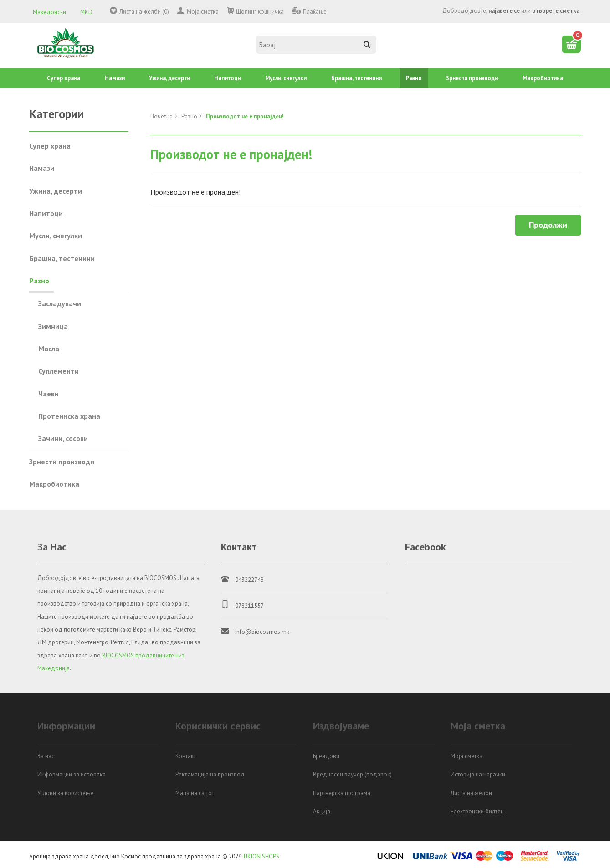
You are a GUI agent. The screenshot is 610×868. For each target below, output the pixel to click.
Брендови (326, 756)
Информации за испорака (72, 774)
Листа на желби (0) (144, 12)
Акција (322, 811)
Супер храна (64, 78)
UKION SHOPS (261, 856)
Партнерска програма (342, 793)
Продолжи (548, 225)
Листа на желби (471, 793)
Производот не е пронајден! (245, 116)
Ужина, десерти (169, 78)
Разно (414, 78)
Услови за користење (65, 793)
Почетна (161, 116)
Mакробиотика (543, 78)
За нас (46, 756)
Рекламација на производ (210, 774)
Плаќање (315, 12)
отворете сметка (556, 11)
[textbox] (316, 45)
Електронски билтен (477, 811)
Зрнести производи (472, 78)
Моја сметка (203, 12)
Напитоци (228, 78)
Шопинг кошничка (260, 12)
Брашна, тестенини (356, 78)
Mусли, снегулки (286, 78)
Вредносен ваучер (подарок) (352, 774)
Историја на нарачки (478, 774)
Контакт (186, 756)
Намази (115, 78)
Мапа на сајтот (195, 793)
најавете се (504, 11)
